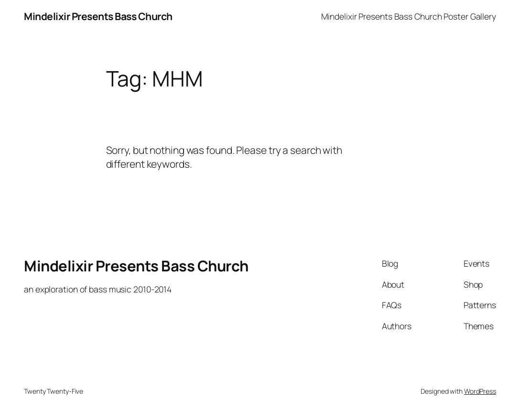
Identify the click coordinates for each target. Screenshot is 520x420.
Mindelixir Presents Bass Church (98, 16)
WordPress (480, 391)
